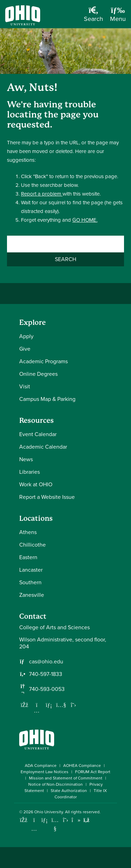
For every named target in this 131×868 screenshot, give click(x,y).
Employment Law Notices (45, 772)
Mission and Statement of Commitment (66, 778)
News (26, 459)
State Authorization (69, 791)
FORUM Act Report (93, 772)
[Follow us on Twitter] (73, 705)
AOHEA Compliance (82, 766)
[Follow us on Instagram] (37, 710)
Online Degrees (38, 374)
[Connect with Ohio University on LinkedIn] (45, 820)
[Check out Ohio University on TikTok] (76, 820)
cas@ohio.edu (46, 662)
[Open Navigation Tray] (118, 17)
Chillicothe (32, 545)
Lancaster (31, 570)
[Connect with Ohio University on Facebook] (24, 820)
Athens (28, 532)
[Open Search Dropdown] (93, 17)
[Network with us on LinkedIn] (49, 705)
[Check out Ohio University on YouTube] (55, 825)
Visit (25, 386)
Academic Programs (43, 361)
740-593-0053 (47, 689)
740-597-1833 (46, 674)
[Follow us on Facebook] (24, 705)
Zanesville (32, 595)
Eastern (28, 557)
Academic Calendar (43, 447)
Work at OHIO (36, 484)
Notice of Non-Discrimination (56, 784)
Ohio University (49, 812)
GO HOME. (85, 220)
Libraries (30, 472)
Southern (30, 582)
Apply (26, 336)
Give (25, 349)
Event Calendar (38, 434)
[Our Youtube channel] (61, 705)
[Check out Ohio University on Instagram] (34, 829)
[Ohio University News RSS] (86, 820)
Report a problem (42, 194)
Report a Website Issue (47, 497)
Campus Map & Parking (47, 399)
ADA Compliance (41, 766)
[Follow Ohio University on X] (65, 820)
